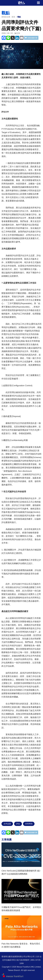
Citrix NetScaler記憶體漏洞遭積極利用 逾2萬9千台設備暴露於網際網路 (21, 872)
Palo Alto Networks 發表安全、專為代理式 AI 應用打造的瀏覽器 (21, 945)
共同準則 (29, 824)
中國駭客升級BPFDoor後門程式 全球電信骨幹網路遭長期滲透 (21, 909)
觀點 (19, 17)
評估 (18, 824)
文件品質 (7, 824)
